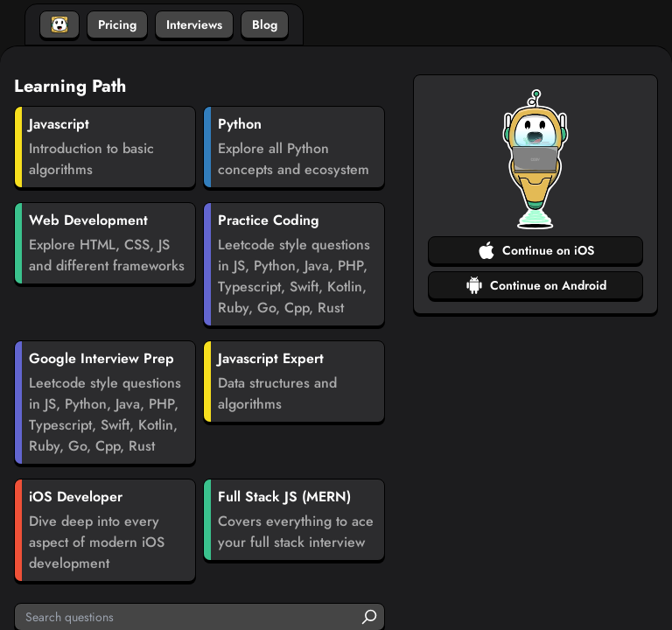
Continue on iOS (536, 250)
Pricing (117, 24)
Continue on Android (536, 285)
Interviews (194, 24)
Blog (265, 24)
